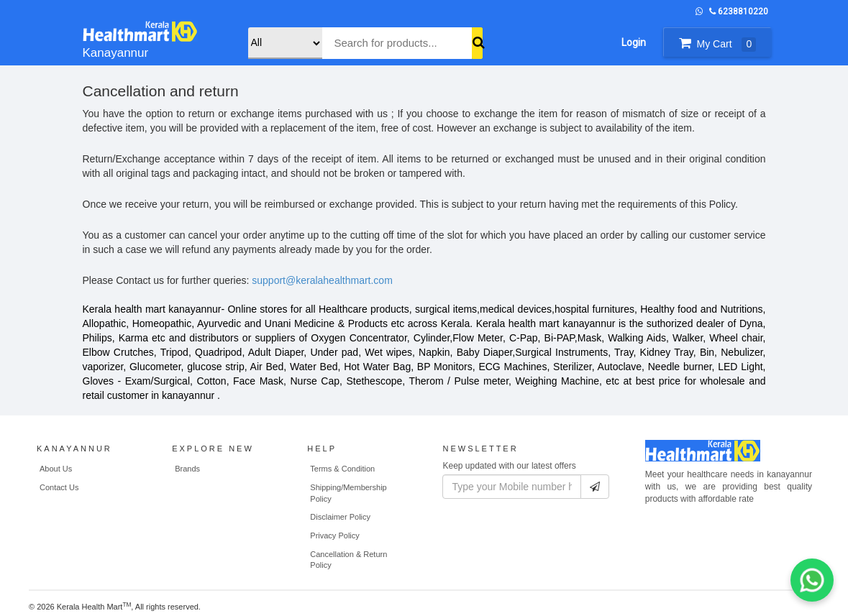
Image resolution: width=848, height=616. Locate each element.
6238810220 (739, 12)
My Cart (717, 44)
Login (634, 42)
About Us (56, 469)
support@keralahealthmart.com (322, 280)
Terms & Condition (342, 469)
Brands (187, 469)
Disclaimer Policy (340, 517)
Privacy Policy (334, 535)
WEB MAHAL (229, 609)
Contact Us (59, 487)
